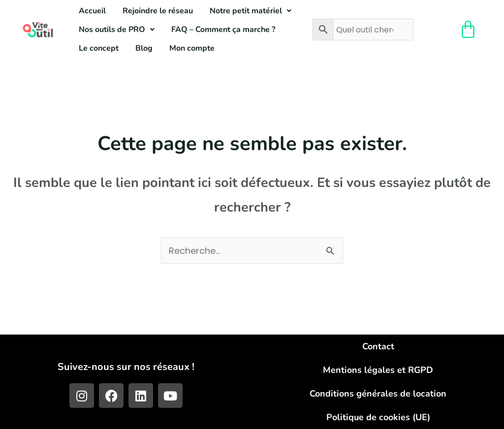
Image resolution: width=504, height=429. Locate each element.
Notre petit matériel (251, 11)
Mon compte (192, 48)
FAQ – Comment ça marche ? (223, 30)
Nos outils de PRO (117, 30)
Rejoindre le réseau (158, 11)
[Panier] (468, 30)
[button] (251, 11)
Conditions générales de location (378, 394)
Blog (144, 48)
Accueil (92, 11)
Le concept (99, 48)
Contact (378, 346)
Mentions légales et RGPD (378, 370)
